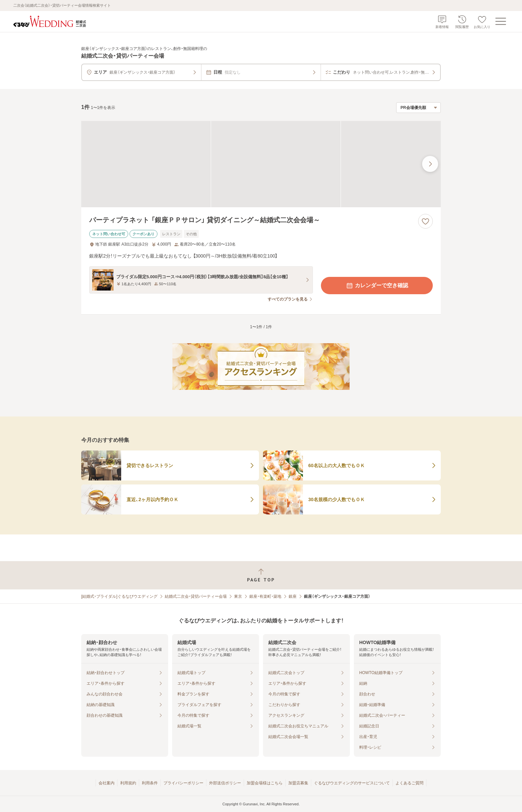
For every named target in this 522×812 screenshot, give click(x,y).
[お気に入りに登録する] (425, 221)
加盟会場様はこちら (265, 783)
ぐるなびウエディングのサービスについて (352, 783)
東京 (238, 596)
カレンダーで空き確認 (377, 286)
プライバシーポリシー (183, 783)
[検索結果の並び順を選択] (418, 108)
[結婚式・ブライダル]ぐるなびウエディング (119, 596)
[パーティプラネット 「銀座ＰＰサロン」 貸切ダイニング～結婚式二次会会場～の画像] (261, 164)
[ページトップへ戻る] (261, 575)
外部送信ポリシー (225, 783)
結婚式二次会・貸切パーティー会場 (196, 596)
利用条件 (150, 783)
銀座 (293, 596)
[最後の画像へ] (430, 164)
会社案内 (107, 783)
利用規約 (128, 783)
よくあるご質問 (409, 783)
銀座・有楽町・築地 (265, 596)
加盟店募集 (298, 783)
